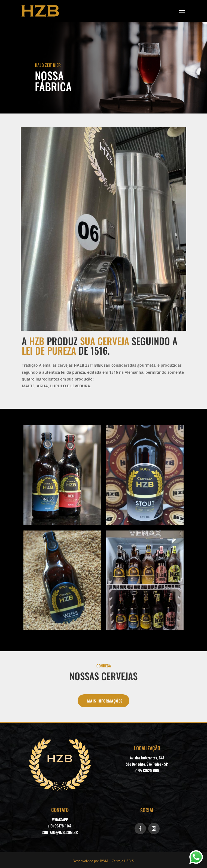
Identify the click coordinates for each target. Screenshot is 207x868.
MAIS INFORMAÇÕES (105, 701)
